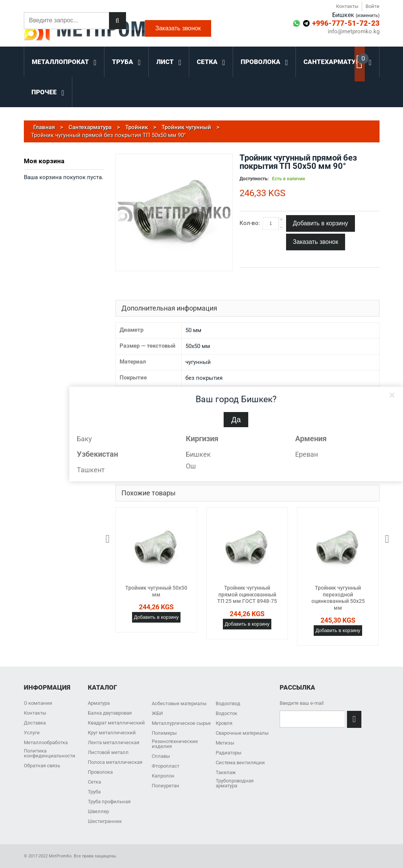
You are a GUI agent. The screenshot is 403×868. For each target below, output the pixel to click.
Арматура (99, 703)
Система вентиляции (240, 763)
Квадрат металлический (116, 723)
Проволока (100, 772)
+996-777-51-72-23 (346, 23)
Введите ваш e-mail (302, 703)
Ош (191, 466)
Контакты (347, 6)
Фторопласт (166, 766)
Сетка (94, 782)
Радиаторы (229, 753)
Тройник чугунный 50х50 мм (156, 591)
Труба (94, 792)
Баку (84, 439)
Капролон (163, 776)
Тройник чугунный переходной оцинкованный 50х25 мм (338, 598)
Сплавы (161, 756)
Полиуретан (166, 786)
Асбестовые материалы (179, 703)
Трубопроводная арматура (235, 783)
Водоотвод (228, 703)
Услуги (32, 733)
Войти (373, 6)
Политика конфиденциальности (50, 753)
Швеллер (98, 811)
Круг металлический (112, 733)
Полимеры (164, 733)
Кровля (224, 723)
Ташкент (91, 470)
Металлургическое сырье (181, 723)
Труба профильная (109, 802)
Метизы (225, 743)
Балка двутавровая (110, 713)
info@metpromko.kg (354, 32)
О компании (38, 703)
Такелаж (226, 772)
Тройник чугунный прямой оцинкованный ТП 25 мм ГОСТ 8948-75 (247, 594)
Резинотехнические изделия (175, 744)
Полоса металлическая (115, 762)
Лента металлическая (114, 742)
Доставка (35, 723)
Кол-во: (250, 223)
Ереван (307, 454)
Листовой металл (108, 752)
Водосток (226, 713)
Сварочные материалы (242, 733)
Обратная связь (42, 766)
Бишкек (198, 454)
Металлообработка (46, 742)
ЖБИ (157, 713)
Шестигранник (105, 821)
